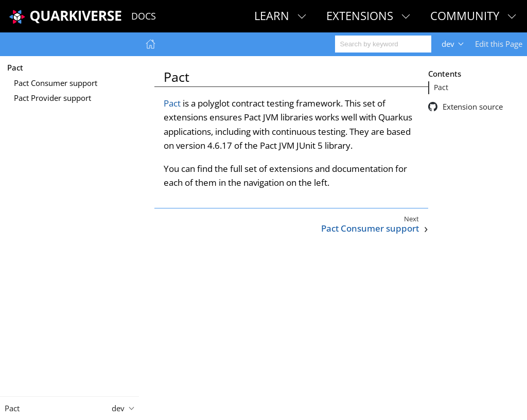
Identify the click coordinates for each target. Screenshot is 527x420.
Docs (144, 16)
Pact (15, 67)
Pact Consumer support (56, 83)
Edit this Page (499, 44)
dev (448, 44)
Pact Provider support (52, 98)
